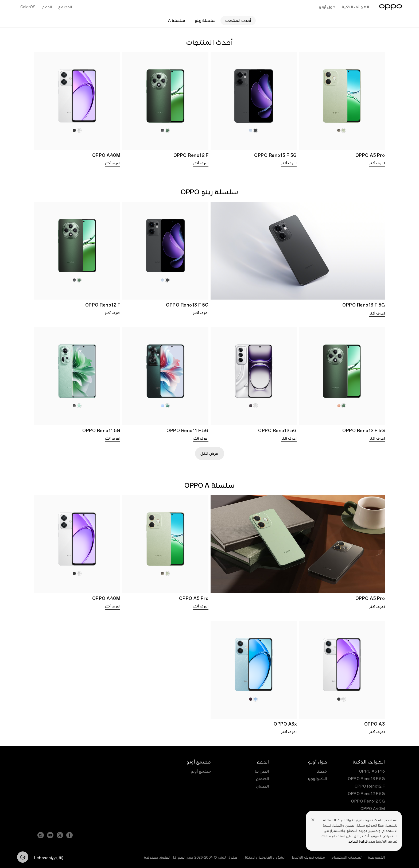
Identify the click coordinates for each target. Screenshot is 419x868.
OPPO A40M (373, 809)
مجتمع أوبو (201, 771)
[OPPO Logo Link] (391, 7)
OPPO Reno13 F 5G (366, 779)
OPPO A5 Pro (372, 771)
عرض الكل (210, 454)
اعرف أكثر (377, 163)
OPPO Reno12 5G (368, 801)
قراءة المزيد (358, 842)
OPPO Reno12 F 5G (366, 794)
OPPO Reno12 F (370, 786)
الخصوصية (376, 858)
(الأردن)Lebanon (49, 858)
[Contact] (23, 857)
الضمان (262, 779)
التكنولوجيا (318, 779)
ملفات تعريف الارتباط (309, 858)
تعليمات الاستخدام (346, 858)
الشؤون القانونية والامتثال (265, 858)
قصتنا (322, 771)
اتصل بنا (262, 771)
